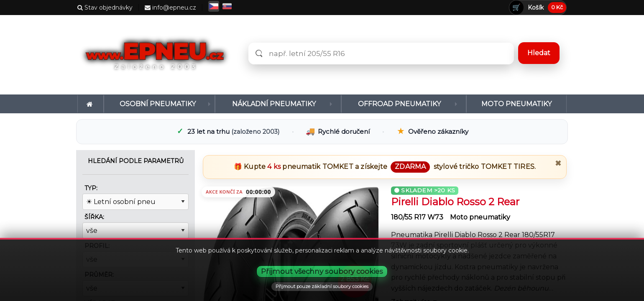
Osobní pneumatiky (158, 104)
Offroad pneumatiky (399, 104)
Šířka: (94, 217)
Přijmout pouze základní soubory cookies (322, 286)
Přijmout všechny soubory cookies (322, 271)
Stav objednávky (105, 8)
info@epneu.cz (170, 8)
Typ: (91, 188)
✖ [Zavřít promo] (558, 163)
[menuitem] (91, 104)
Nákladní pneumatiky (274, 104)
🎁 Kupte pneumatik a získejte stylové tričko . (385, 167)
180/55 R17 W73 (418, 217)
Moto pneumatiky (516, 104)
